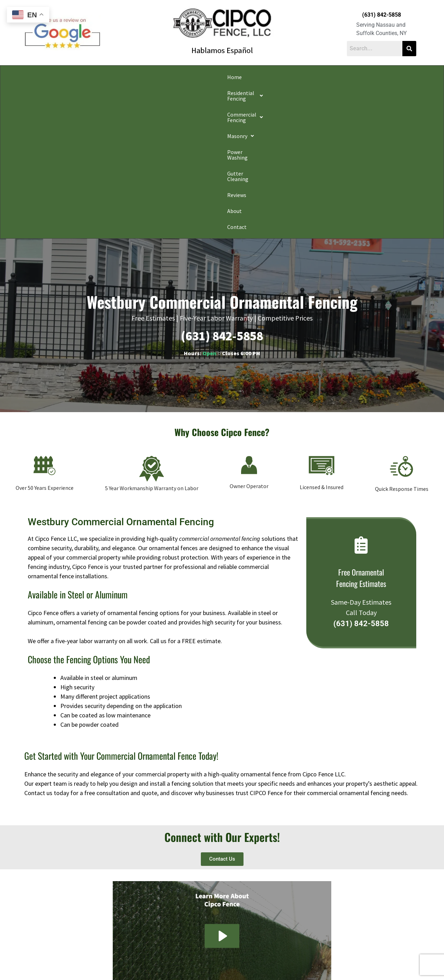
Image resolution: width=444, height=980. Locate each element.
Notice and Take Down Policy (257, 964)
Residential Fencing (93, 77)
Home (49, 77)
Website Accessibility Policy (313, 964)
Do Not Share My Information (162, 964)
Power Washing (251, 77)
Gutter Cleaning (299, 77)
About (366, 77)
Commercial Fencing (158, 77)
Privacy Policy (119, 964)
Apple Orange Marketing (377, 972)
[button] (93, 77)
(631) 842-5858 (382, 15)
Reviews (338, 77)
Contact (393, 77)
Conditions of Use (210, 964)
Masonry (209, 77)
